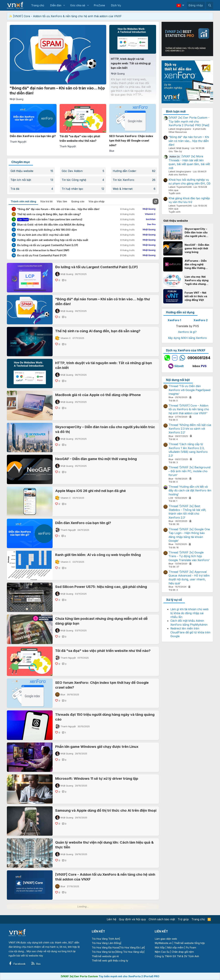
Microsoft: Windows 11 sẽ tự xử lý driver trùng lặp (97, 779)
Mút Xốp (160, 947)
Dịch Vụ (116, 5)
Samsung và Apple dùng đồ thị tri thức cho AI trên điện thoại (106, 810)
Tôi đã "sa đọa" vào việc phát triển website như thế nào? (103, 651)
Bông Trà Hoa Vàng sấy (130, 952)
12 (103, 189)
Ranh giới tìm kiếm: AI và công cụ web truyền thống (98, 555)
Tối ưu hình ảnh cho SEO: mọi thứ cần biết (43, 235)
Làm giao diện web (166, 939)
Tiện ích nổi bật (21, 180)
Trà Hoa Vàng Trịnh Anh (106, 939)
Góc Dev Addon (72, 171)
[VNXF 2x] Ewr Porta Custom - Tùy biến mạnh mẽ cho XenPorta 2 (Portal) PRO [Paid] (189, 121)
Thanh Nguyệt (68, 530)
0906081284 (199, 358)
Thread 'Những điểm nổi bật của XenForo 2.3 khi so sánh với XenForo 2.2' (190, 429)
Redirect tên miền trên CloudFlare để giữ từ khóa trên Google (190, 632)
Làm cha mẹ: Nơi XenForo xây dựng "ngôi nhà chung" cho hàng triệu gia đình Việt (197, 280)
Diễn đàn (56, 5)
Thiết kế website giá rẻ (105, 956)
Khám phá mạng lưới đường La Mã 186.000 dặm (47, 230)
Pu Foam (191, 947)
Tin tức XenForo (123, 180)
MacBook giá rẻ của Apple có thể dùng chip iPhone (98, 395)
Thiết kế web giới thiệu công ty (110, 961)
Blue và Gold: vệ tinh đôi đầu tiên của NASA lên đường (51, 225)
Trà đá (15, 189)
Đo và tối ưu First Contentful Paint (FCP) (42, 255)
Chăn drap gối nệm (183, 952)
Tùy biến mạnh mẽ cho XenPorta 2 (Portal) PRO (129, 976)
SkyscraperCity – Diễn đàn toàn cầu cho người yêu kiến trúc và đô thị (197, 233)
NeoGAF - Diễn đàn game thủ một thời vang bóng (96, 459)
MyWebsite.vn (163, 943)
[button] (64, 5)
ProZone (99, 5)
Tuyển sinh (175, 193)
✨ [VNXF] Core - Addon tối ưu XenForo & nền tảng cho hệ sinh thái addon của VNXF (65, 16)
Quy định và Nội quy (132, 919)
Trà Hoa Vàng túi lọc (104, 952)
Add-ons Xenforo (178, 175)
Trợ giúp (183, 919)
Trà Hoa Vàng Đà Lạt (132, 947)
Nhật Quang (67, 274)
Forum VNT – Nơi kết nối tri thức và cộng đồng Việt (196, 296)
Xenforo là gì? (187, 332)
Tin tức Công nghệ (74, 180)
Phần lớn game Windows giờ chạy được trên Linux (97, 747)
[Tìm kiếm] (210, 5)
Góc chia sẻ (78, 5)
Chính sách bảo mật (162, 919)
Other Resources (178, 132)
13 (52, 180)
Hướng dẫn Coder (124, 171)
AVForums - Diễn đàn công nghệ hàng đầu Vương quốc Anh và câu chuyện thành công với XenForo (197, 264)
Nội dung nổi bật (178, 380)
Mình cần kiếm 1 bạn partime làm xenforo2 (50, 219)
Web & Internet (123, 189)
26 (154, 180)
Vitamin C (66, 338)
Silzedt (176, 366)
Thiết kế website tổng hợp (189, 943)
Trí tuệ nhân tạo (72, 189)
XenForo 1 (174, 320)
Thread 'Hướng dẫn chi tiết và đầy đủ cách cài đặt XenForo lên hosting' (190, 491)
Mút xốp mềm (175, 947)
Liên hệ (111, 919)
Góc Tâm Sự (175, 151)
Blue (63, 694)
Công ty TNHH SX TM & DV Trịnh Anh (177, 956)
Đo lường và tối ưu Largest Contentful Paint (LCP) (48, 245)
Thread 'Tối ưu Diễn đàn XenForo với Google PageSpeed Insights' (189, 390)
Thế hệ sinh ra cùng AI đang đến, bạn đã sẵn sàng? (49, 214)
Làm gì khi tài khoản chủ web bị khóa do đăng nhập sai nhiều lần (189, 613)
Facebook (17, 964)
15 (52, 171)
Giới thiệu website (22, 171)
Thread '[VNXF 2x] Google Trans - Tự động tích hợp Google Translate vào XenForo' (189, 556)
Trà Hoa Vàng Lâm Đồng (106, 943)
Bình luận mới (176, 112)
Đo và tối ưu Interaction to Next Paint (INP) (43, 250)
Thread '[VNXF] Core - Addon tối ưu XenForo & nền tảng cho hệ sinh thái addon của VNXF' (189, 409)
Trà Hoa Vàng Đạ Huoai (105, 947)
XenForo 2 (201, 320)
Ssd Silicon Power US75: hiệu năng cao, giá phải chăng (101, 587)
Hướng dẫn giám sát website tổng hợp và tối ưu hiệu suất (53, 240)
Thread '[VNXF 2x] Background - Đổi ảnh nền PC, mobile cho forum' (189, 471)
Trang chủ (38, 5)
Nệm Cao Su (162, 952)
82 (154, 171)
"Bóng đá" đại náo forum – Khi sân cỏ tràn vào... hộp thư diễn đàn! (58, 209)
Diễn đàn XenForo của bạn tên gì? (83, 523)
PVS (204, 366)
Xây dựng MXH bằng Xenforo (187, 338)
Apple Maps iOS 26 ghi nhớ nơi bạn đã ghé (90, 491)
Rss (36, 964)
